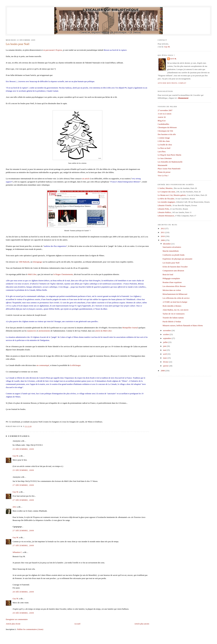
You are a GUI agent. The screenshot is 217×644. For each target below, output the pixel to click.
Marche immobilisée (171, 251)
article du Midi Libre (103, 331)
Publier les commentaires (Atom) (30, 629)
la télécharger (75, 365)
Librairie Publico (164, 212)
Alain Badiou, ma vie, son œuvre (176, 310)
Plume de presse (164, 172)
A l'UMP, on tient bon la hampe (175, 302)
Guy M (167, 47)
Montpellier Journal (130, 328)
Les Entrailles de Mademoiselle (170, 162)
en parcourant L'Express (53, 50)
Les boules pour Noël (17, 44)
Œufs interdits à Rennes (172, 306)
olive (14, 507)
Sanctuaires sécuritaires (172, 247)
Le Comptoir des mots (167, 192)
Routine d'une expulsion (172, 282)
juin (165, 346)
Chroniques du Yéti (165, 131)
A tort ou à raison (165, 114)
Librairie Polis (163, 209)
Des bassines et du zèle (167, 134)
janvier (166, 366)
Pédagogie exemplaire (171, 278)
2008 (163, 371)
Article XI (162, 117)
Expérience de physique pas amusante (177, 259)
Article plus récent (13, 624)
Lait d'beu (162, 152)
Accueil (77, 624)
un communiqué (43, 365)
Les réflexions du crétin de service (176, 298)
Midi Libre (32, 274)
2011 (163, 232)
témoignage (38, 262)
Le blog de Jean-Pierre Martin (170, 155)
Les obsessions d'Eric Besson (174, 286)
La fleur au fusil (164, 148)
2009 (163, 240)
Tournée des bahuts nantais (173, 318)
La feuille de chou (165, 145)
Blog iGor (162, 121)
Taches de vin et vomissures (174, 314)
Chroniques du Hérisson (167, 127)
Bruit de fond (168, 274)
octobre (166, 334)
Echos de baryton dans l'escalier (175, 267)
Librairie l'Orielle (165, 205)
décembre (167, 244)
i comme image (164, 138)
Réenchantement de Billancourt (175, 294)
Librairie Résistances (166, 216)
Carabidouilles (164, 124)
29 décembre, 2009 (23, 613)
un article (86, 179)
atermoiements (44, 331)
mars (165, 358)
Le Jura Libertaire (165, 158)
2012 (163, 228)
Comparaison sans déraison (173, 271)
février (166, 362)
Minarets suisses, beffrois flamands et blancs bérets (183, 325)
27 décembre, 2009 (23, 485)
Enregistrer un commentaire (17, 619)
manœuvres (32, 331)
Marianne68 (163, 165)
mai (165, 350)
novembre (167, 330)
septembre (167, 338)
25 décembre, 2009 (23, 449)
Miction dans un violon (172, 290)
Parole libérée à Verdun (172, 322)
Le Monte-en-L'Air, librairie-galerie (172, 195)
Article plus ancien (142, 624)
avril (165, 354)
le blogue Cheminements (63, 274)
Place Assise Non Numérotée (169, 169)
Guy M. (16, 456)
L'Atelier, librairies (165, 188)
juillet (166, 342)
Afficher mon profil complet (172, 83)
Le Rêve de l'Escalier (166, 199)
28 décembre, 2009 (23, 592)
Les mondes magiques (167, 202)
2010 (163, 236)
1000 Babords (24, 262)
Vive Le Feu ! (163, 176)
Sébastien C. (17, 552)
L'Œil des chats (164, 141)
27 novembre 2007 (165, 110)
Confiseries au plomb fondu (174, 255)
